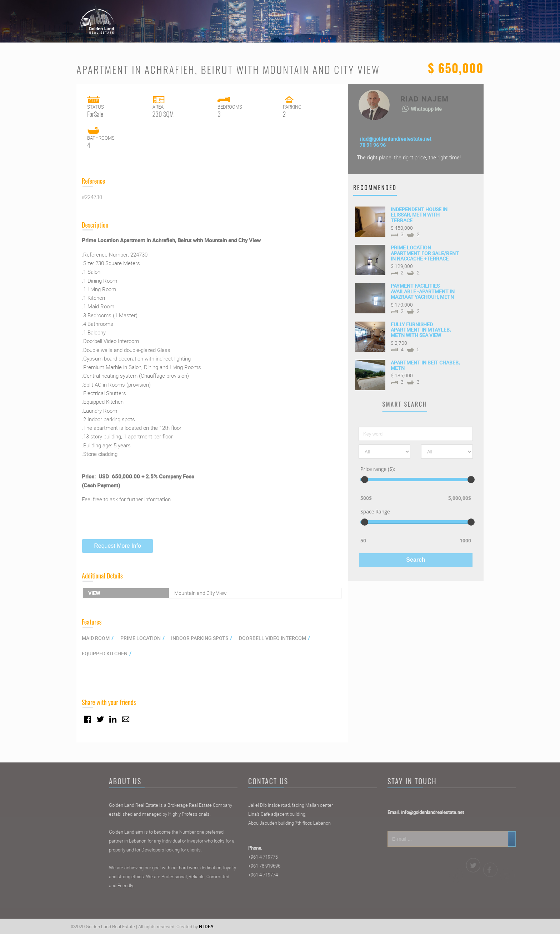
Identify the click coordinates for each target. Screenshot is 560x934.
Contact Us (450, 16)
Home (343, 16)
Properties (378, 16)
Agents (413, 16)
